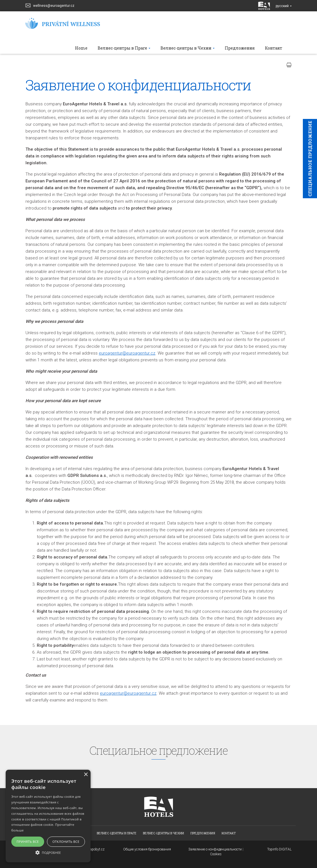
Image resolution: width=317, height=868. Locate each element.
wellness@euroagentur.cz (50, 5)
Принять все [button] (28, 842)
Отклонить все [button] (66, 842)
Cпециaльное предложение (310, 159)
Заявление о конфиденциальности (215, 849)
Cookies (216, 854)
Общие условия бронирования (147, 849)
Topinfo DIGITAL (279, 849)
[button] (48, 852)
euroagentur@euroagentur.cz (127, 353)
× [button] (86, 775)
